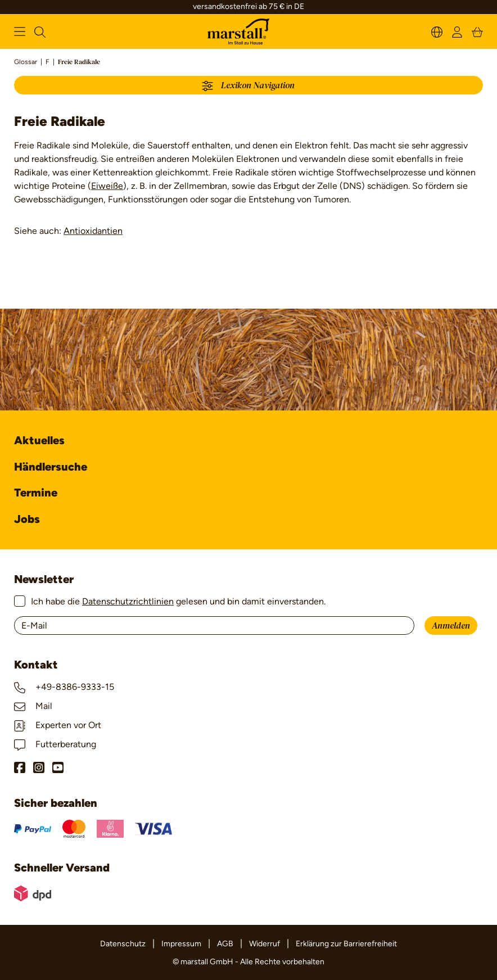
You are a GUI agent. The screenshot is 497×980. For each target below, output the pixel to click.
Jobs (27, 519)
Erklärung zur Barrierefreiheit (346, 944)
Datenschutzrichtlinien (128, 601)
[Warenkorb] (477, 31)
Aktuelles (39, 440)
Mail (33, 706)
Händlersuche (51, 467)
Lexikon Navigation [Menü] (248, 86)
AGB (225, 944)
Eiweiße (107, 186)
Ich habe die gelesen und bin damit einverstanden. (178, 601)
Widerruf (265, 944)
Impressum (181, 944)
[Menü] (20, 31)
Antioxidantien (93, 231)
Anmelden (451, 626)
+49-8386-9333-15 (64, 687)
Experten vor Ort (58, 725)
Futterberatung (55, 744)
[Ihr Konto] (457, 31)
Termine (36, 493)
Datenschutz (123, 944)
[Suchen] (40, 31)
